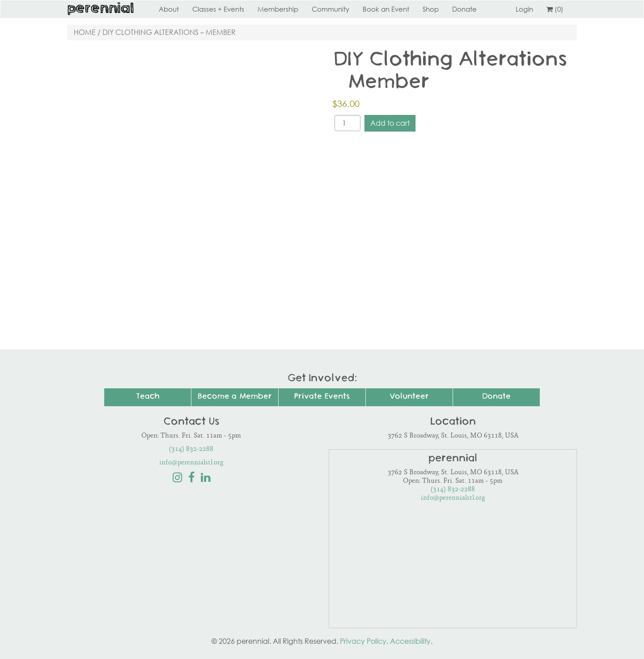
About (169, 9)
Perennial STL (101, 9)
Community (330, 9)
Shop (431, 9)
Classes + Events (218, 9)
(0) (555, 9)
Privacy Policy (363, 641)
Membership (278, 9)
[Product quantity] (347, 123)
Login (524, 9)
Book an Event (386, 9)
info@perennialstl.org (191, 463)
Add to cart (390, 123)
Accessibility (410, 641)
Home (85, 32)
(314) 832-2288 (191, 449)
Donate (464, 9)
